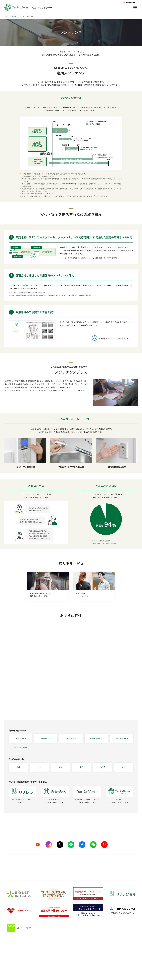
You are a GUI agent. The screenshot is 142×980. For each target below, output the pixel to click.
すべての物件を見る (20, 747)
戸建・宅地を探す (122, 738)
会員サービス (126, 954)
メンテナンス (65, 961)
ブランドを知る (12, 948)
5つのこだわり (39, 952)
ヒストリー (8, 965)
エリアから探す (20, 738)
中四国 (103, 767)
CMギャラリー (10, 961)
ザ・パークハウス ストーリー (15, 957)
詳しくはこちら (71, 871)
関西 (82, 767)
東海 (60, 767)
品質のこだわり (41, 948)
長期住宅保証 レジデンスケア (71, 957)
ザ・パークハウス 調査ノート (100, 965)
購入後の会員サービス (68, 952)
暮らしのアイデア (96, 952)
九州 (124, 767)
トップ (6, 16)
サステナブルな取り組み (43, 965)
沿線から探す (46, 738)
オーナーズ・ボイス (129, 948)
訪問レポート (95, 961)
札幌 (18, 767)
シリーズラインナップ (12, 952)
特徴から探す (71, 738)
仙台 (39, 767)
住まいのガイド (97, 948)
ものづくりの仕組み (41, 957)
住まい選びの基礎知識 (98, 957)
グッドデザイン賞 (40, 961)
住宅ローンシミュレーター (99, 969)
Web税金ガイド (95, 973)
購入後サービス (17, 16)
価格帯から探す (96, 738)
